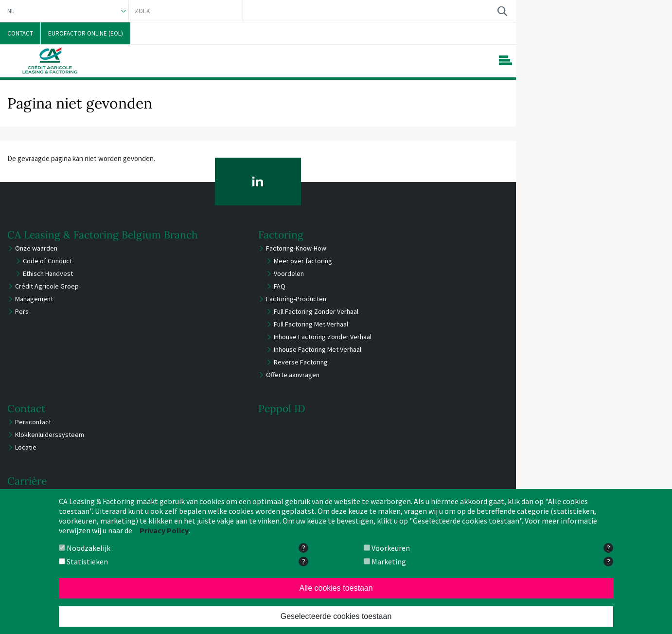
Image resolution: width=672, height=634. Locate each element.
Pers (22, 311)
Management (34, 299)
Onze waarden (36, 248)
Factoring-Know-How (296, 248)
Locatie (26, 447)
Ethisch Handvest (48, 273)
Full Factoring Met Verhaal (311, 324)
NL (11, 11)
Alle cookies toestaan (336, 588)
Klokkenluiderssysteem (50, 435)
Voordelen (289, 273)
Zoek (502, 11)
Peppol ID (282, 408)
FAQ (280, 286)
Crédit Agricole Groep (47, 286)
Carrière (27, 481)
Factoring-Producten (296, 299)
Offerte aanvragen (293, 375)
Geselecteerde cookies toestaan (336, 616)
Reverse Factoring (301, 362)
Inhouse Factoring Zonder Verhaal (323, 337)
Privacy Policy (164, 530)
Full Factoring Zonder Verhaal (316, 311)
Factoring (281, 235)
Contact (26, 408)
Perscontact (33, 422)
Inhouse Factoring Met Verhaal (318, 349)
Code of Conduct (47, 261)
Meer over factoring (303, 261)
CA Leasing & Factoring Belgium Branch (103, 235)
